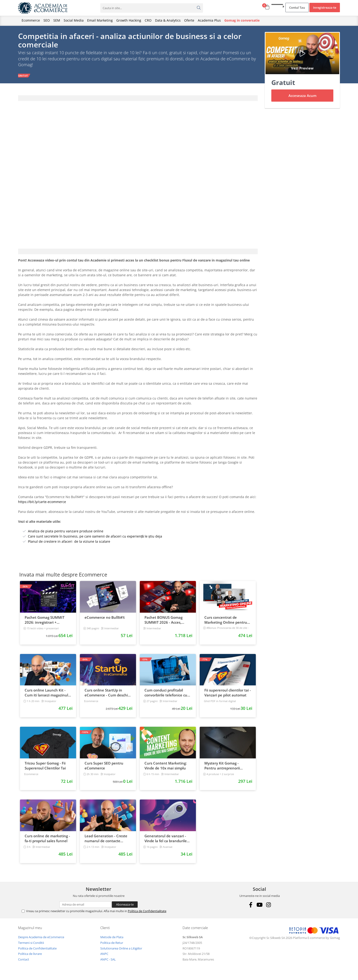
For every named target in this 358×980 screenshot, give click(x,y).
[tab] (138, 99)
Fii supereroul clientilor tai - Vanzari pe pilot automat (228, 694)
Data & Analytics (168, 20)
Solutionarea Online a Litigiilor (121, 949)
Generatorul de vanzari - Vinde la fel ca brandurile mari (166, 839)
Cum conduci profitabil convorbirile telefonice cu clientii (166, 694)
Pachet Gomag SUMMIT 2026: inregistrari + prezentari (45, 621)
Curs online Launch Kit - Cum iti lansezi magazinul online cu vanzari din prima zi (48, 694)
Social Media (74, 20)
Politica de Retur (112, 944)
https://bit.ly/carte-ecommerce (42, 502)
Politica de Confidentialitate (147, 912)
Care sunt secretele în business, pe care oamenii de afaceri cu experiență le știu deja (95, 537)
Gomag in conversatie (242, 20)
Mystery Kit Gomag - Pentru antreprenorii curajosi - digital (222, 766)
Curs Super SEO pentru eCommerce (104, 766)
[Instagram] (268, 906)
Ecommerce (31, 20)
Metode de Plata (112, 938)
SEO (47, 20)
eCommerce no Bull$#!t (105, 618)
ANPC (104, 955)
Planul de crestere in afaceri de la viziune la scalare (69, 542)
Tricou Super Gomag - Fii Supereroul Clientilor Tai (45, 766)
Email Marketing (100, 20)
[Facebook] (251, 906)
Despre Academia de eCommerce (41, 938)
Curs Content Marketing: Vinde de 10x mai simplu (166, 766)
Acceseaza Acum (302, 96)
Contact (24, 960)
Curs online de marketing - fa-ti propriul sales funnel (47, 839)
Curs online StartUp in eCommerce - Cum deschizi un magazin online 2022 (107, 694)
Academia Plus (209, 20)
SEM (57, 20)
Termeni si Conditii (31, 944)
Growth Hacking (129, 20)
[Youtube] (259, 906)
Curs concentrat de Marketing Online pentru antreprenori (226, 621)
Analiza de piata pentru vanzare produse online (66, 532)
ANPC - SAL (108, 960)
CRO (148, 20)
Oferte (189, 20)
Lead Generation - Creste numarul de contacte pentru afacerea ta (106, 839)
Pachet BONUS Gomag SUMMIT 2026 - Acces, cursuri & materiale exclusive (163, 621)
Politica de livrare (30, 955)
